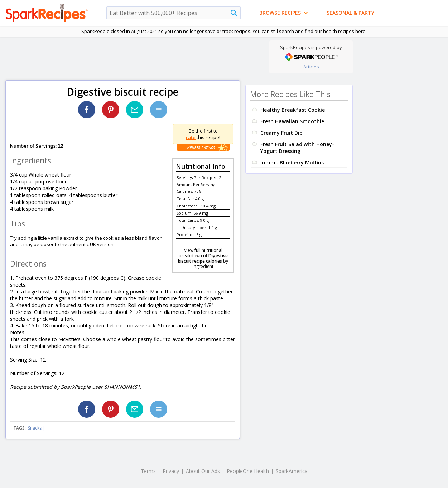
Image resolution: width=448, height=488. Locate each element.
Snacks (35, 428)
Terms (148, 471)
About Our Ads (203, 471)
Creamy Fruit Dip (281, 133)
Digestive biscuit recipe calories (203, 258)
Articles (311, 67)
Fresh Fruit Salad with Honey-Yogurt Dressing (297, 148)
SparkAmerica (292, 471)
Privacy (171, 471)
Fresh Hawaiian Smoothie (292, 121)
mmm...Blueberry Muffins (292, 162)
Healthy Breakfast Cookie (293, 110)
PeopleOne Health (248, 471)
